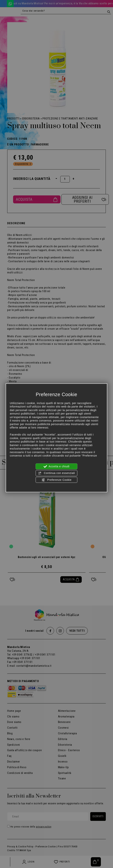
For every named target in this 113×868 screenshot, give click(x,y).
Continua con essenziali (57, 473)
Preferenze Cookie (56, 480)
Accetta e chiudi (57, 467)
